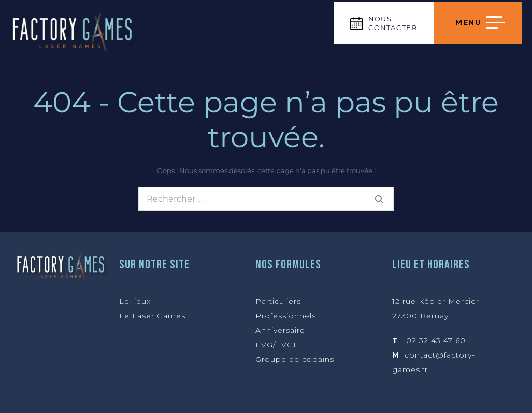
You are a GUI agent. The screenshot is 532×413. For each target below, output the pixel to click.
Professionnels (286, 316)
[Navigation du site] (478, 23)
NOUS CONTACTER (393, 24)
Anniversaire (280, 330)
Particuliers (278, 301)
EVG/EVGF (277, 345)
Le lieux (135, 301)
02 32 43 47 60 (436, 340)
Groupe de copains (295, 359)
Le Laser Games (152, 316)
